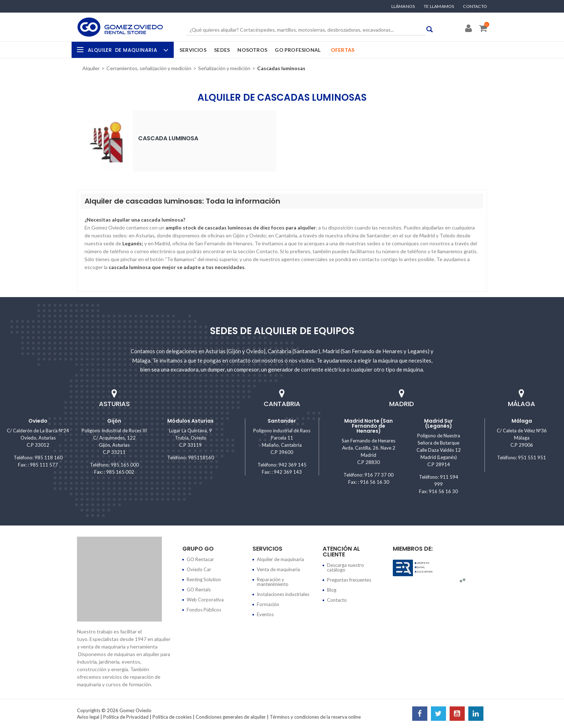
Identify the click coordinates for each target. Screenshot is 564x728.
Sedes (222, 50)
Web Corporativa (205, 600)
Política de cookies (172, 717)
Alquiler (127, 50)
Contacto (475, 6)
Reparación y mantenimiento (273, 582)
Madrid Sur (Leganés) (438, 423)
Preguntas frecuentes (349, 580)
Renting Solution (204, 579)
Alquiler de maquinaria (280, 559)
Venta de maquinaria (278, 569)
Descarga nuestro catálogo (345, 567)
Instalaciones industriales (283, 594)
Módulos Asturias (190, 421)
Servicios (193, 50)
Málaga (522, 421)
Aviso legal (88, 717)
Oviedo (38, 421)
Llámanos (403, 6)
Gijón (114, 421)
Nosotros (252, 50)
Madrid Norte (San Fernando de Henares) (369, 426)
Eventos (265, 614)
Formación (268, 604)
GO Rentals (199, 590)
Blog (332, 590)
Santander (282, 421)
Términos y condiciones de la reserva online (315, 717)
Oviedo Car (199, 569)
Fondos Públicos (204, 610)
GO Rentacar (200, 559)
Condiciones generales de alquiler (231, 717)
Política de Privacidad (126, 717)
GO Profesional (298, 50)
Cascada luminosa (168, 138)
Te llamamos (439, 6)
